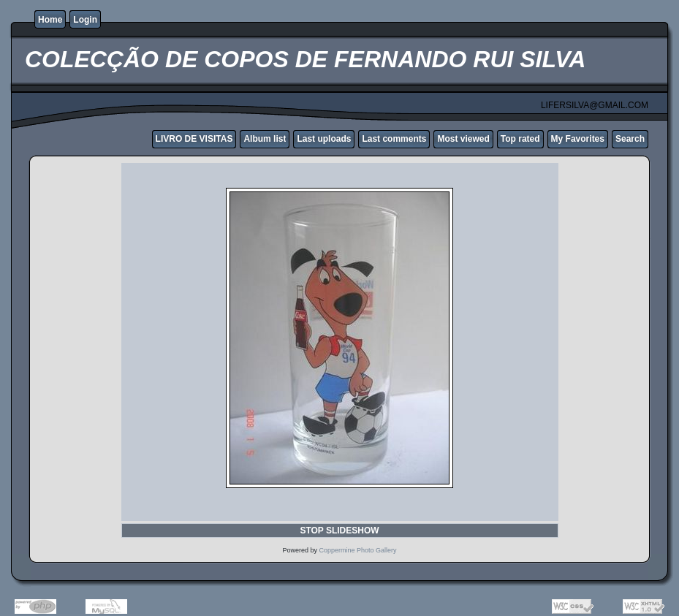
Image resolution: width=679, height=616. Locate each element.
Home (50, 20)
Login (85, 20)
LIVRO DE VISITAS (194, 139)
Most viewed (463, 139)
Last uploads (324, 139)
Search (630, 139)
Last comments (394, 139)
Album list (265, 139)
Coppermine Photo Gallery (357, 550)
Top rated (520, 139)
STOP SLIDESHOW (339, 531)
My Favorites (578, 139)
